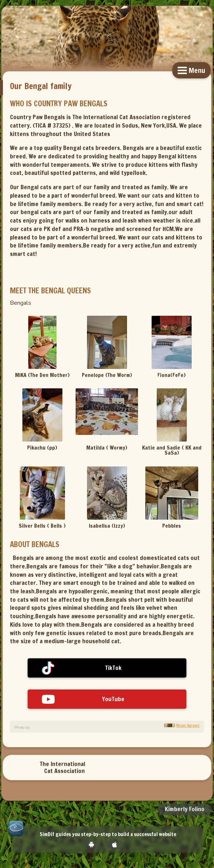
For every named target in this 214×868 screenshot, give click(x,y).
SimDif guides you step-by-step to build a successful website (108, 834)
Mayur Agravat (188, 726)
